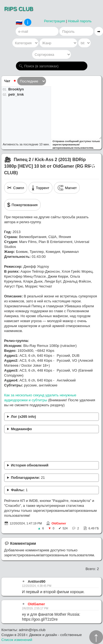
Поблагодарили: (28, 478)
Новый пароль (80, 21)
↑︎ (96, 637)
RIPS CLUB (19, 9)
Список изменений (17, 640)
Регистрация (54, 21)
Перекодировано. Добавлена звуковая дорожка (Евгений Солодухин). (51, 465)
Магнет (67, 188)
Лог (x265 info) (23, 417)
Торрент (41, 188)
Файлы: (19, 490)
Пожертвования (22, 205)
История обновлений (30, 465)
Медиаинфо (22, 429)
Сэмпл (16, 188)
